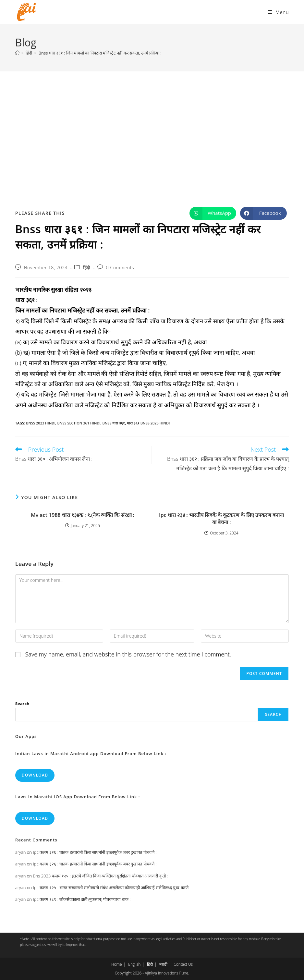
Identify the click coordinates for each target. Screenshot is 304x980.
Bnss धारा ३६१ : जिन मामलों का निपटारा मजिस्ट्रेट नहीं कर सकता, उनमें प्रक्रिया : (100, 53)
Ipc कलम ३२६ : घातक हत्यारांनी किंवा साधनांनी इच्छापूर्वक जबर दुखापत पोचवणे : (95, 852)
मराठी (163, 964)
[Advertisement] (152, 120)
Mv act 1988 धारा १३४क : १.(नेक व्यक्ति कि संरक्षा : (83, 515)
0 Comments (120, 268)
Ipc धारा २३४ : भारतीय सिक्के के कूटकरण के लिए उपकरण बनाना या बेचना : (221, 519)
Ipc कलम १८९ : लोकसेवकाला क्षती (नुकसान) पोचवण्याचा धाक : (82, 899)
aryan (20, 852)
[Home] (17, 53)
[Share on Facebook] (263, 213)
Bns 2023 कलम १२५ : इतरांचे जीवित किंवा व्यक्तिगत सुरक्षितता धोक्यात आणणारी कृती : (100, 876)
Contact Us (183, 964)
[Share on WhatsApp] (213, 213)
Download (35, 775)
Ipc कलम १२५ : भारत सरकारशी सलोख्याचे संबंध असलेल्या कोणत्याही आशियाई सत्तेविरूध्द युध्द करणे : (112, 888)
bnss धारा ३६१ (114, 423)
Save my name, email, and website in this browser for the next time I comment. (128, 654)
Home (117, 964)
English (134, 964)
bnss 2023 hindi (41, 423)
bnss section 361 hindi (79, 423)
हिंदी (87, 268)
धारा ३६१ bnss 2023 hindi (148, 423)
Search (22, 704)
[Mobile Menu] (278, 12)
